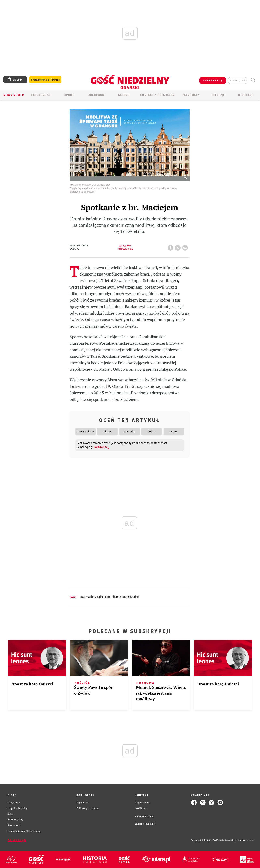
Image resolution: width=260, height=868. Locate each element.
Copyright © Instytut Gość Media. (208, 840)
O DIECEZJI (246, 95)
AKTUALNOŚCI (41, 95)
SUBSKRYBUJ (213, 81)
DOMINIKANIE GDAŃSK (118, 597)
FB (171, 247)
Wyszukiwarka (253, 80)
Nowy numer (14, 95)
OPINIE (69, 95)
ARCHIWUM (97, 95)
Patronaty (191, 95)
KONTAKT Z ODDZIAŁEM (158, 95)
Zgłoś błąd (17, 840)
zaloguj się (238, 81)
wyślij (186, 247)
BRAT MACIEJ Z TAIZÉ (92, 597)
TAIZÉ (136, 597)
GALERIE (124, 95)
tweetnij (179, 247)
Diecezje (218, 95)
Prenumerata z (45, 80)
